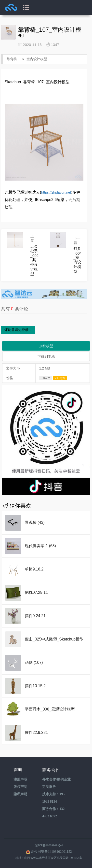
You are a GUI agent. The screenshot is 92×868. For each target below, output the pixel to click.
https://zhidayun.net (56, 192)
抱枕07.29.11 (36, 592)
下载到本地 (46, 356)
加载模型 (46, 346)
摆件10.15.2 (35, 686)
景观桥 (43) (35, 522)
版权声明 (20, 787)
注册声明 (20, 779)
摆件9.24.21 (35, 616)
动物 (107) (34, 662)
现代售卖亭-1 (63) (40, 546)
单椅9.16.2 (34, 569)
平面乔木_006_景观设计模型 (50, 709)
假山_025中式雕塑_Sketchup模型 (54, 639)
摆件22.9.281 (36, 733)
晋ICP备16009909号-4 (49, 845)
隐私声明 (20, 794)
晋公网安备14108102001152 (51, 852)
